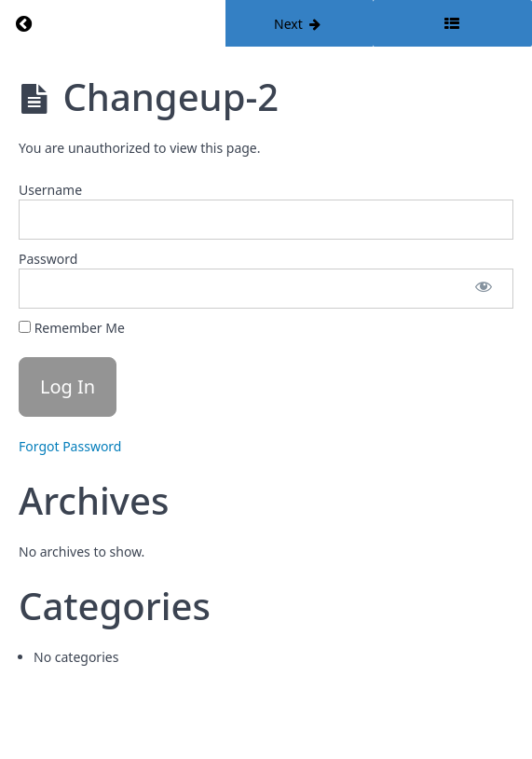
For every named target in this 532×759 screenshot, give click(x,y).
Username (50, 190)
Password (48, 259)
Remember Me (72, 328)
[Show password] (484, 289)
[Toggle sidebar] (452, 23)
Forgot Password (70, 446)
